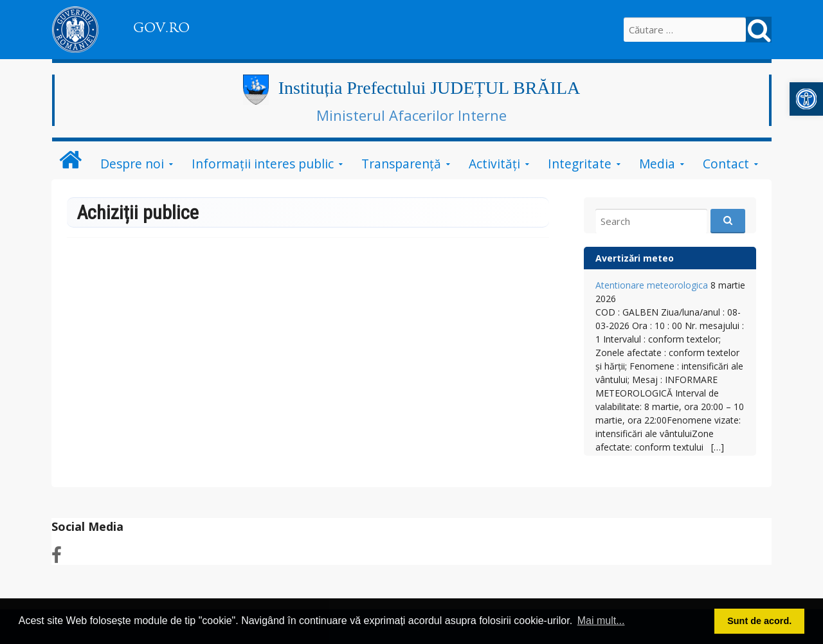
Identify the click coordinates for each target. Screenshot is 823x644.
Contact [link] (726, 164)
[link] (806, 99)
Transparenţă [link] (401, 164)
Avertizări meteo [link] (635, 258)
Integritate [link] (580, 164)
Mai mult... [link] (601, 621)
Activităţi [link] (494, 164)
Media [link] (657, 164)
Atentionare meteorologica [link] (652, 285)
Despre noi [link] (132, 164)
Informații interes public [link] (263, 164)
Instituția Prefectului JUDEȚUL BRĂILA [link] (429, 88)
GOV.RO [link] (161, 28)
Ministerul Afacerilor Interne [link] (411, 115)
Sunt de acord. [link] (759, 621)
